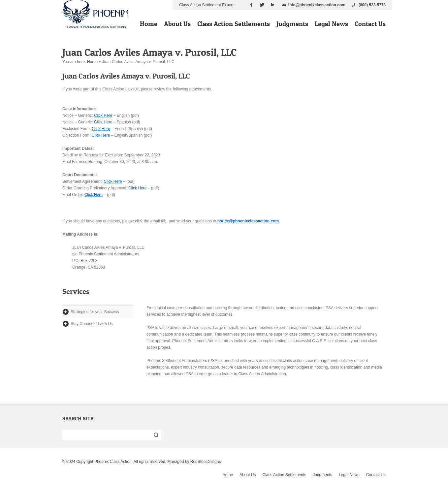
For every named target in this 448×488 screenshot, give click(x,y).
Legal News (331, 24)
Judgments (292, 24)
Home (149, 24)
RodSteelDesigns (206, 462)
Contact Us (370, 24)
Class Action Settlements (234, 24)
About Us (177, 24)
